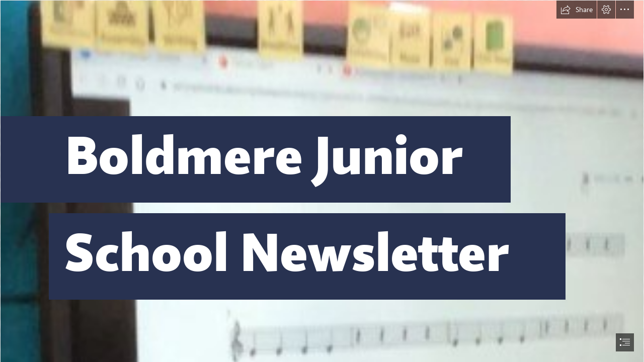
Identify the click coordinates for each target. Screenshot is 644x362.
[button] (577, 10)
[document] (322, 181)
